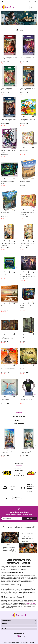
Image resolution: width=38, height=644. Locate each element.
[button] (34, 2)
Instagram (33, 603)
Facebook (28, 603)
